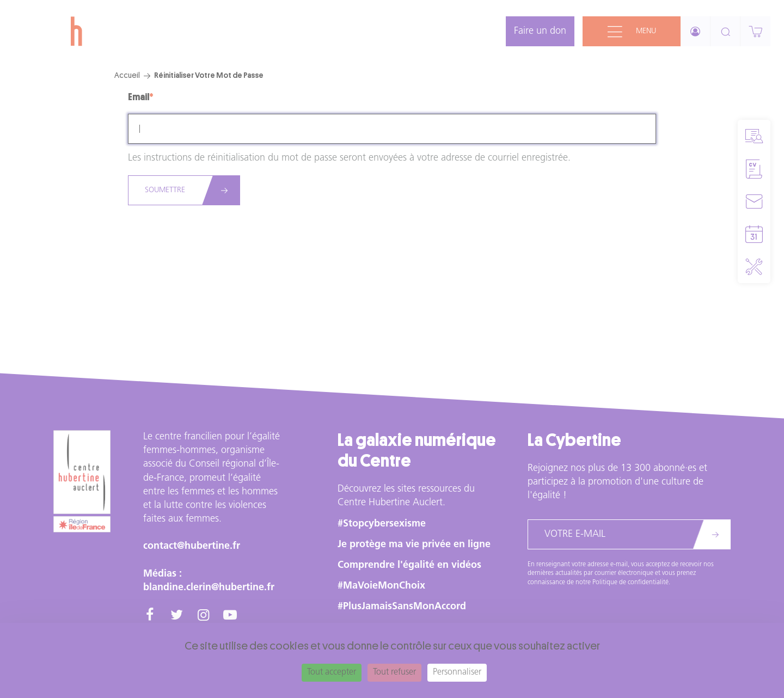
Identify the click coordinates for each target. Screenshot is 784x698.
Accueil (127, 75)
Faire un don (540, 31)
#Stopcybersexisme (382, 524)
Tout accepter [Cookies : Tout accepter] (332, 672)
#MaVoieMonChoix (381, 586)
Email (139, 97)
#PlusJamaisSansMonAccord (402, 607)
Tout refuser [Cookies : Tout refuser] (394, 672)
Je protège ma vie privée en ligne (414, 545)
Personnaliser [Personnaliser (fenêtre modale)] (457, 672)
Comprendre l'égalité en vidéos (409, 565)
